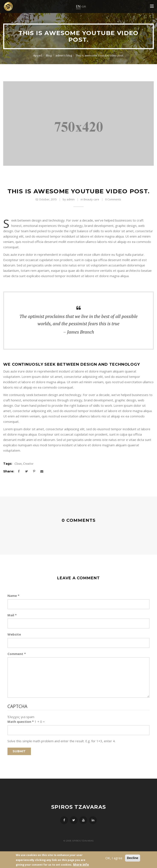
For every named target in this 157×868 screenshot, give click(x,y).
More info (81, 864)
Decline (133, 858)
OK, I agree (114, 858)
